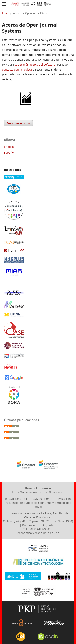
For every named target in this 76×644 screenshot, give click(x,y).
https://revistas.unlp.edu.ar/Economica (38, 492)
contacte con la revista (17, 69)
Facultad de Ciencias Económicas (46, 515)
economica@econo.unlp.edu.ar (38, 533)
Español (9, 153)
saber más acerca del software (35, 65)
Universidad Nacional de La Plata (29, 513)
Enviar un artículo (18, 123)
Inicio (5, 13)
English (9, 147)
